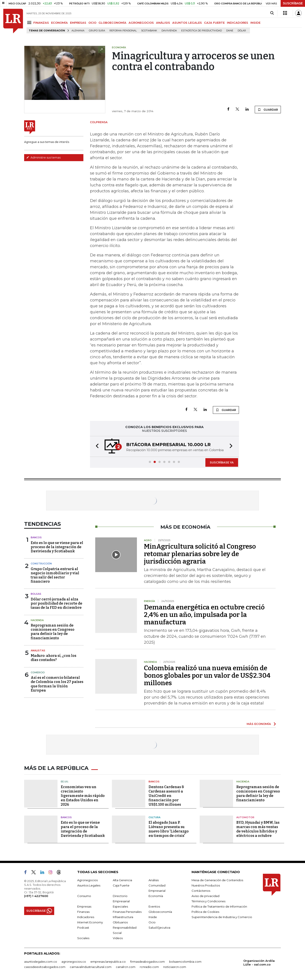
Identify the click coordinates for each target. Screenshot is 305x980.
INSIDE (255, 23)
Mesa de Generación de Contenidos (217, 880)
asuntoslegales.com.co (41, 962)
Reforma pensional (123, 31)
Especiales (120, 906)
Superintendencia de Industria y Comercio (222, 917)
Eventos (154, 906)
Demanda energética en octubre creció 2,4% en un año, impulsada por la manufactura (204, 615)
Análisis (154, 880)
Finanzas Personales (127, 912)
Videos (118, 938)
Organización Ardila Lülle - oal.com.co (259, 963)
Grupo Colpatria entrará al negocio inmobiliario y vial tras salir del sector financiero (55, 575)
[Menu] (30, 23)
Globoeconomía (160, 912)
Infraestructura (123, 917)
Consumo (84, 896)
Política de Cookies (205, 912)
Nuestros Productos (206, 885)
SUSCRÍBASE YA (222, 462)
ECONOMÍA (59, 23)
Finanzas (83, 912)
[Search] (272, 13)
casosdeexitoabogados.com (45, 967)
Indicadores (86, 917)
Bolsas (36, 594)
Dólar (242, 31)
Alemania (78, 31)
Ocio (152, 922)
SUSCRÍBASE (293, 3)
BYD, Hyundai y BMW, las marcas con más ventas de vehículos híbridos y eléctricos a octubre (258, 829)
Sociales (83, 938)
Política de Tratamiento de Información (219, 906)
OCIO (92, 23)
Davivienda (169, 31)
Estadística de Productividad (202, 31)
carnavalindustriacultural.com (91, 967)
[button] (96, 446)
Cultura (154, 817)
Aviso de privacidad (205, 896)
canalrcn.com (126, 967)
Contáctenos (201, 891)
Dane (230, 31)
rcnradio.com (149, 967)
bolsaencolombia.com (185, 962)
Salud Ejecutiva (159, 928)
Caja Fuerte (121, 885)
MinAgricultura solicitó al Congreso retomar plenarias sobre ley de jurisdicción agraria (200, 554)
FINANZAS (41, 23)
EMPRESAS (78, 23)
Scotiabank (149, 31)
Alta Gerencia (122, 880)
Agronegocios (87, 880)
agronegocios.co (74, 962)
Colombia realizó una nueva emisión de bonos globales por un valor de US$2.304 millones (207, 676)
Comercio (38, 672)
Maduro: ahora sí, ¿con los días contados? (54, 658)
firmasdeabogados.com (147, 962)
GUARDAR (268, 110)
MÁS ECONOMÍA (259, 724)
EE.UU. (65, 782)
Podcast (83, 928)
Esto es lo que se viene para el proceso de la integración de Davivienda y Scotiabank (57, 547)
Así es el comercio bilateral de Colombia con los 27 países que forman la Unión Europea (57, 684)
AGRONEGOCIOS (141, 23)
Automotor (245, 817)
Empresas (84, 906)
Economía (156, 896)
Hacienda (37, 620)
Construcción (41, 564)
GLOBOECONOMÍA (112, 23)
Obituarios (120, 922)
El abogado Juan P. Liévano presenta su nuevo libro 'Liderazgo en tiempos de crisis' (169, 829)
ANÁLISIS (163, 23)
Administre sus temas (43, 157)
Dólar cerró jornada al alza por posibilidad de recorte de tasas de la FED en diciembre (57, 603)
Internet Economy (90, 922)
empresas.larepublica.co (108, 962)
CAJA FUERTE (214, 23)
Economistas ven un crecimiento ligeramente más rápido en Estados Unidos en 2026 (83, 796)
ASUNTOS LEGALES (187, 23)
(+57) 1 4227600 (36, 896)
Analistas (38, 650)
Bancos (36, 537)
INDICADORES (238, 23)
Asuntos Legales (89, 885)
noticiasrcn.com (175, 967)
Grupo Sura (97, 31)
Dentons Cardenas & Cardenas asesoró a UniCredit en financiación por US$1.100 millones (166, 796)
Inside (153, 917)
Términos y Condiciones (208, 901)
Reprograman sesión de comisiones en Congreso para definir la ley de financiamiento (53, 632)
